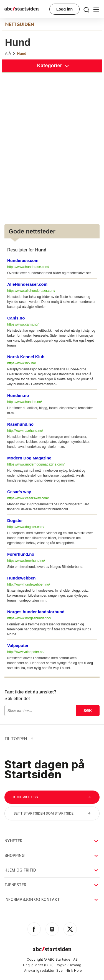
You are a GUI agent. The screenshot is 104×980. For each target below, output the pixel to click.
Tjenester (52, 885)
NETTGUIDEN (20, 25)
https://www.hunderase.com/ (28, 267)
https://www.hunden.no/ (25, 402)
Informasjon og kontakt (52, 899)
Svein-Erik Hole (69, 970)
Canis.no (16, 318)
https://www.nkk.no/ (21, 363)
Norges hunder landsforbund (36, 612)
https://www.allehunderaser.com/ (31, 291)
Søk (88, 711)
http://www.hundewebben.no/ (29, 584)
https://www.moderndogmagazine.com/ (36, 464)
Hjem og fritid (52, 870)
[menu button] (86, 9)
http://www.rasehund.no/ (25, 431)
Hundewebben (21, 578)
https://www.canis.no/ (23, 324)
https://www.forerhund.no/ (26, 561)
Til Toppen (19, 739)
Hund (22, 54)
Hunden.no (18, 395)
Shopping (52, 855)
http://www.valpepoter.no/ (26, 652)
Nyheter (52, 841)
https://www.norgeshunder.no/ (29, 618)
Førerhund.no (21, 554)
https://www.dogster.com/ (26, 527)
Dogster (15, 520)
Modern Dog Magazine (29, 458)
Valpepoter (18, 645)
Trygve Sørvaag (68, 965)
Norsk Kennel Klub (26, 357)
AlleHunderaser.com (27, 284)
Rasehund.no (20, 424)
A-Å (10, 54)
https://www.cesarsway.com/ (28, 498)
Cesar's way (19, 492)
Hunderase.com (23, 260)
